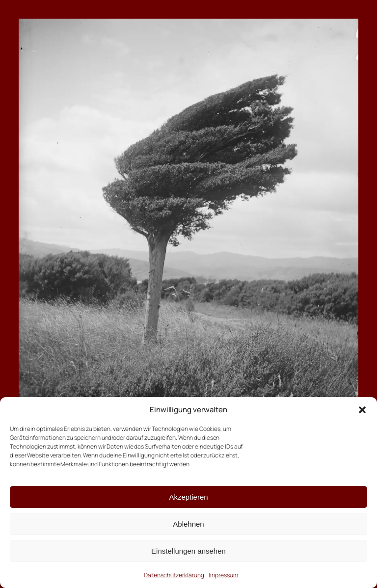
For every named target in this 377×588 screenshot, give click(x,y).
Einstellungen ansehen (188, 551)
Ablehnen (188, 524)
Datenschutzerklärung (174, 575)
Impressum (223, 575)
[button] (362, 410)
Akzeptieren (188, 497)
